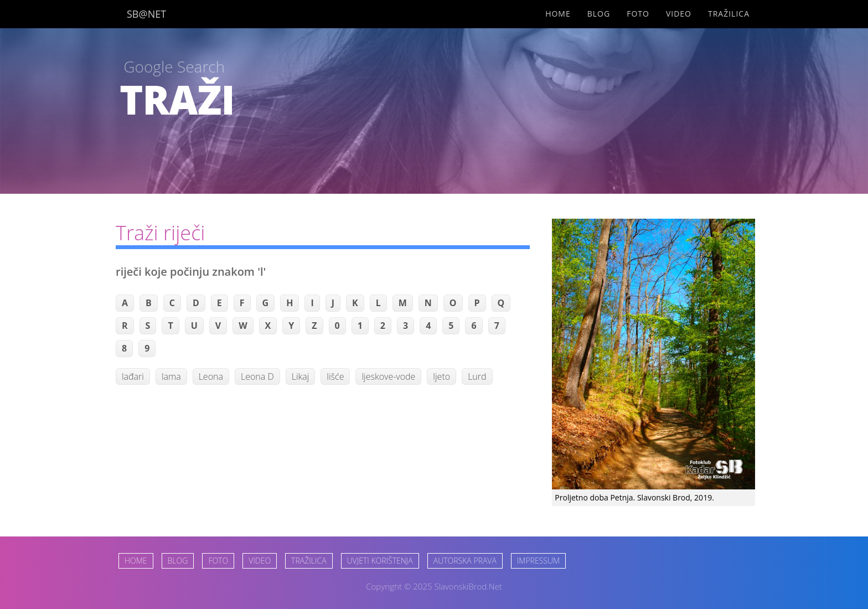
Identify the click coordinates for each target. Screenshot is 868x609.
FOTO (218, 561)
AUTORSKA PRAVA (465, 561)
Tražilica (729, 14)
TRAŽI (177, 99)
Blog (599, 14)
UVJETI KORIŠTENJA (380, 561)
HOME (136, 561)
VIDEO (260, 561)
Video (679, 14)
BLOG (178, 561)
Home (558, 14)
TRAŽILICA (309, 561)
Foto (638, 14)
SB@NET (146, 14)
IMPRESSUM (538, 561)
